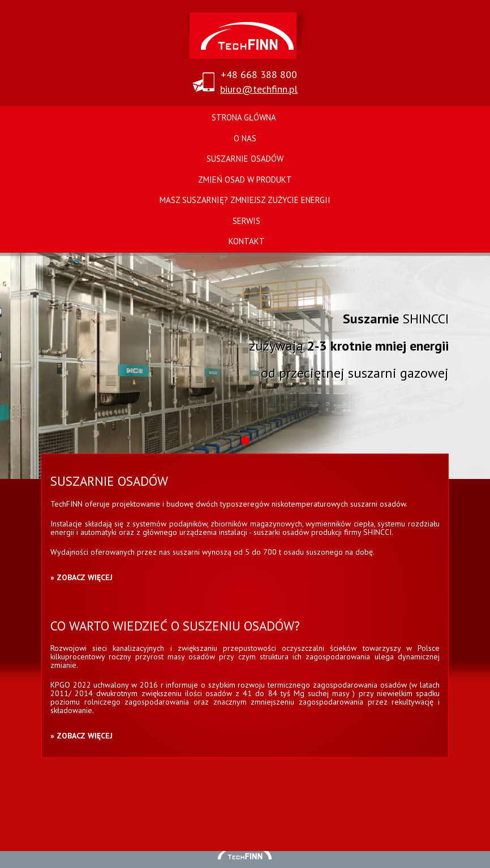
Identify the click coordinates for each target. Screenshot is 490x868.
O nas (245, 138)
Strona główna (244, 117)
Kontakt (247, 241)
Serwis (246, 221)
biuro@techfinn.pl (259, 89)
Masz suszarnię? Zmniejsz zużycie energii (245, 200)
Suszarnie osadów (245, 159)
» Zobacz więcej (81, 578)
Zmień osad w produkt (245, 180)
